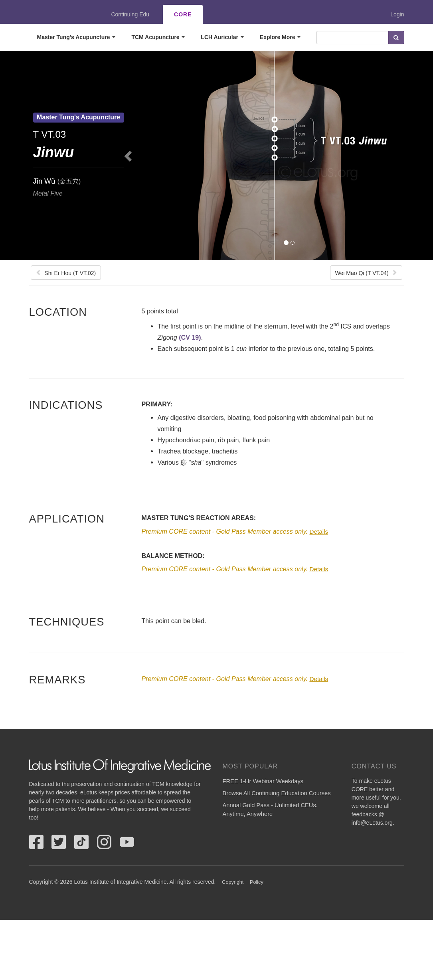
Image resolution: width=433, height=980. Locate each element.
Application (67, 519)
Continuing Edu (130, 14)
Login (397, 14)
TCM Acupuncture (158, 37)
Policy (257, 882)
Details (319, 532)
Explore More (280, 37)
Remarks (57, 679)
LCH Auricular (222, 37)
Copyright (233, 882)
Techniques (67, 622)
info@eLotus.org (372, 823)
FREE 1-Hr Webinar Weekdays (263, 781)
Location (58, 312)
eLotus (58, 14)
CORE (183, 14)
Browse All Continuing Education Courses (277, 793)
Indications (66, 405)
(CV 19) (190, 337)
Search (396, 38)
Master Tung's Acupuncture (76, 37)
